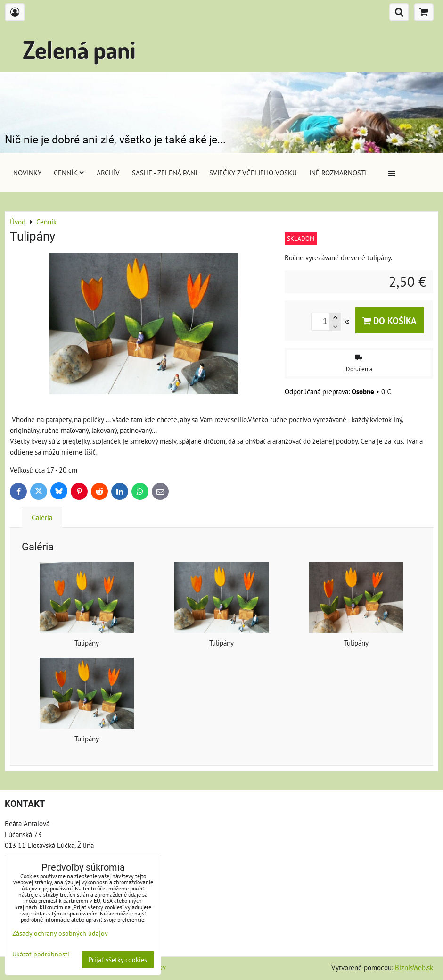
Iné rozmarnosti (338, 173)
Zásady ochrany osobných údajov (60, 933)
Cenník (69, 173)
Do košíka (390, 320)
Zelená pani (79, 49)
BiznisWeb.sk (414, 967)
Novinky (27, 173)
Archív (108, 173)
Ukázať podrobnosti (41, 954)
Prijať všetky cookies (118, 959)
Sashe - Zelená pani (164, 173)
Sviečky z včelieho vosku (253, 173)
